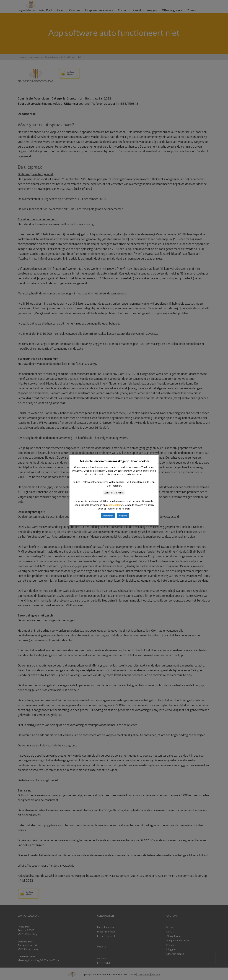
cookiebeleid (114, 505)
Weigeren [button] (123, 516)
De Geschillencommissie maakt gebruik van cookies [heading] (114, 461)
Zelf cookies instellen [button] (114, 493)
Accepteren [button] (108, 516)
